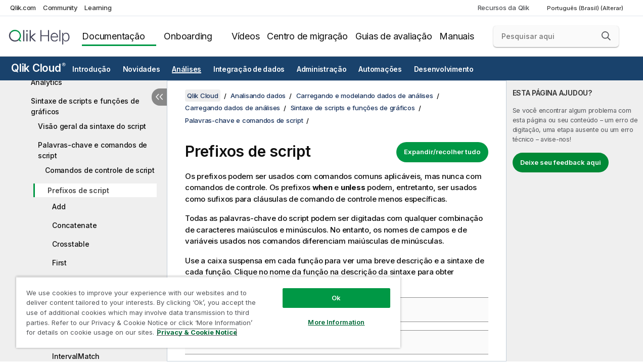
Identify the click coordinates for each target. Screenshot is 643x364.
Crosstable (71, 244)
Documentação (113, 36)
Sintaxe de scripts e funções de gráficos (85, 106)
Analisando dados (258, 96)
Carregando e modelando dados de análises (365, 96)
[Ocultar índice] (159, 97)
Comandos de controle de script (100, 170)
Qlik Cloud (38, 68)
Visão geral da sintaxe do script (92, 126)
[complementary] (575, 221)
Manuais (456, 36)
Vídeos (246, 36)
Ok (327, 290)
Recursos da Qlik (503, 8)
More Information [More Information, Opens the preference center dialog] (327, 314)
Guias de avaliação (394, 36)
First (59, 263)
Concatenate (74, 225)
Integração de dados (249, 69)
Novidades (142, 69)
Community (60, 8)
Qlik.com (23, 8)
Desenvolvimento (444, 69)
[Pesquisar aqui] (556, 36)
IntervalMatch (76, 356)
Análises (187, 69)
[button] (606, 36)
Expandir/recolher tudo (442, 152)
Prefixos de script (78, 190)
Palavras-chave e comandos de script (93, 150)
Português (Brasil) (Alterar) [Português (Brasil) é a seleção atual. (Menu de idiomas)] (586, 8)
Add (59, 207)
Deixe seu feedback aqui (561, 162)
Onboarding (188, 36)
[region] (203, 308)
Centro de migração (307, 36)
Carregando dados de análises (233, 108)
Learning (98, 8)
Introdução (91, 69)
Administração (322, 69)
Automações (380, 69)
